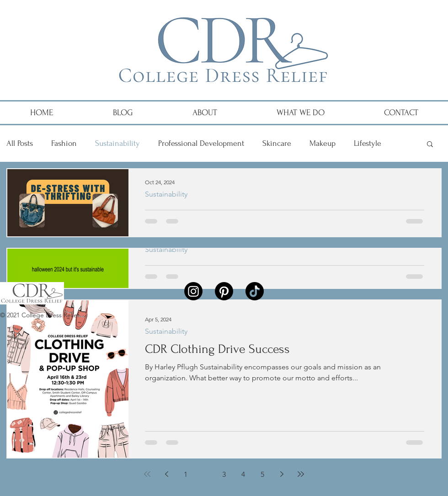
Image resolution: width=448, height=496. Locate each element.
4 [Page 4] (243, 474)
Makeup (323, 143)
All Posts (20, 143)
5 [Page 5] (262, 474)
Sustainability (117, 143)
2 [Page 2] (205, 474)
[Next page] (282, 474)
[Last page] (301, 474)
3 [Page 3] (224, 474)
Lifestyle (368, 143)
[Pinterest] (224, 291)
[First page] (147, 474)
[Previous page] (166, 474)
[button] (430, 145)
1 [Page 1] (186, 474)
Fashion (64, 143)
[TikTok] (255, 291)
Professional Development (201, 143)
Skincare (277, 143)
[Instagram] (193, 291)
